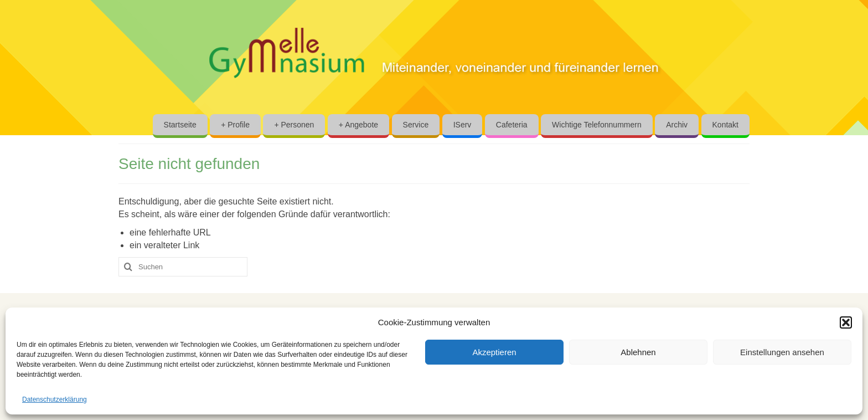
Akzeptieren (494, 352)
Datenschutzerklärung (55, 399)
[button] (846, 322)
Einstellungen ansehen (782, 352)
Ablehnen (638, 352)
